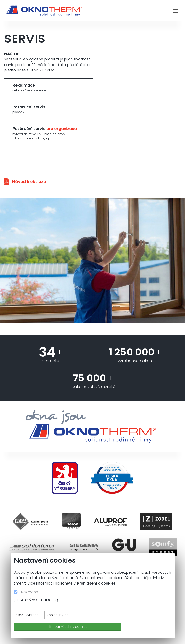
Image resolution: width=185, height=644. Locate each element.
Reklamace (49, 88)
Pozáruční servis (49, 109)
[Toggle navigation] (176, 11)
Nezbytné (30, 592)
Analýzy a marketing (40, 600)
